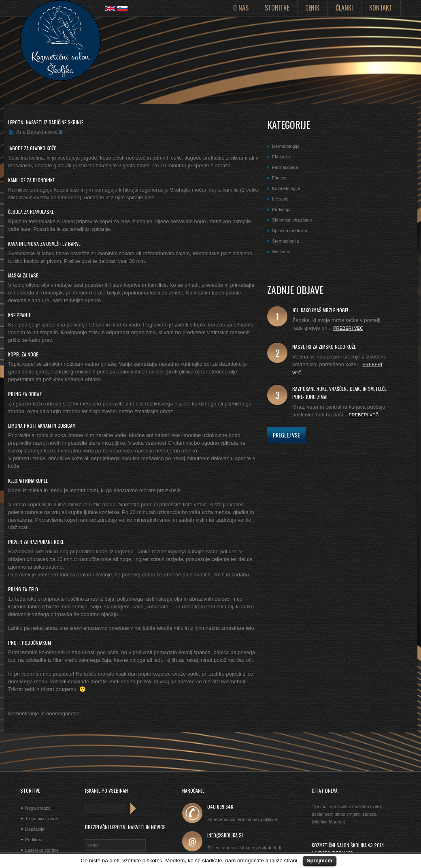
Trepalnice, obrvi (41, 819)
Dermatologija (286, 146)
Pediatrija (281, 209)
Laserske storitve (42, 850)
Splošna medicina (290, 230)
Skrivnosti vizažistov (292, 220)
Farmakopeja (285, 167)
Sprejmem (320, 861)
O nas (241, 8)
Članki (344, 8)
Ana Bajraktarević (37, 132)
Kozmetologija (286, 188)
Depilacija (35, 829)
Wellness (281, 252)
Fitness (279, 178)
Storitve (277, 8)
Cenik (312, 8)
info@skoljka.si (225, 835)
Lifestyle (280, 199)
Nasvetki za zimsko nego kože (324, 347)
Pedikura (34, 840)
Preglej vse (286, 435)
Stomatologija (286, 241)
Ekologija (281, 157)
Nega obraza (38, 808)
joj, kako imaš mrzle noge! (320, 310)
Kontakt (381, 8)
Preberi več (348, 328)
